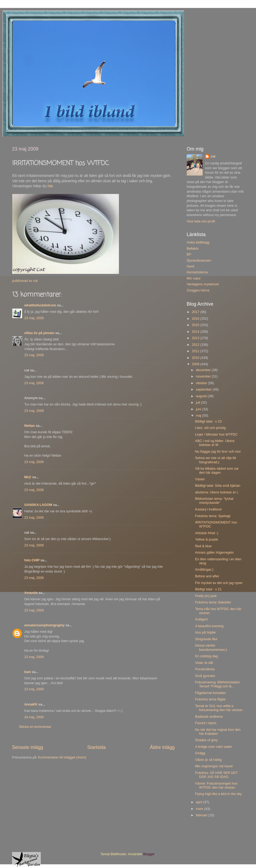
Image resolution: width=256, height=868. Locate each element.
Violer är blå (204, 663)
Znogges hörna (198, 290)
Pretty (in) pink (206, 596)
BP (189, 254)
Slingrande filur (206, 639)
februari (202, 815)
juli (199, 403)
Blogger (149, 854)
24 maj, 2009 (34, 717)
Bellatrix (193, 249)
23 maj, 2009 (34, 318)
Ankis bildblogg (198, 242)
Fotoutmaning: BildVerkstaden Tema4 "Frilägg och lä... (217, 684)
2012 (196, 345)
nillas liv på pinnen (39, 333)
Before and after (207, 576)
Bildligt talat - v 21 (208, 589)
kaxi (28, 672)
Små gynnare (205, 676)
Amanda (31, 593)
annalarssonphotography (44, 625)
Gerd (190, 266)
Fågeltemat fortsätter (210, 693)
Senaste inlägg (28, 747)
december (204, 370)
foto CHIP (32, 560)
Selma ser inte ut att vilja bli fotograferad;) (215, 460)
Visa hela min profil (201, 221)
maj (199, 416)
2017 (196, 312)
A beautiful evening (209, 626)
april (200, 802)
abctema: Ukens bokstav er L (217, 492)
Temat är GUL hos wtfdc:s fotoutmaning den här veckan (219, 708)
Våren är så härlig (208, 760)
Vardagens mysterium (203, 284)
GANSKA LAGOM (38, 505)
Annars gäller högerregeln (214, 553)
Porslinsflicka (205, 669)
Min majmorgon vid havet (214, 766)
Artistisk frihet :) (207, 533)
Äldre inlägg (162, 747)
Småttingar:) (204, 570)
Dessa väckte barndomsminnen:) (211, 648)
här (50, 186)
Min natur (194, 278)
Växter (200, 479)
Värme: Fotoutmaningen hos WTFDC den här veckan (216, 786)
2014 (196, 332)
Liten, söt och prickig (210, 428)
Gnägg (200, 753)
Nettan (29, 426)
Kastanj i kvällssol (208, 509)
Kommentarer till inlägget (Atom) (62, 757)
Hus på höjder (205, 632)
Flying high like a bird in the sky (218, 794)
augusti (202, 396)
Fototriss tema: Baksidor (213, 602)
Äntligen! (201, 619)
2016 (196, 319)
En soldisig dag (206, 656)
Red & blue (203, 546)
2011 (196, 351)
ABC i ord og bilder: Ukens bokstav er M (215, 443)
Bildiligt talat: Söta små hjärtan (217, 486)
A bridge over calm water (213, 747)
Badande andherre (209, 717)
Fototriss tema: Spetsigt (213, 516)
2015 (196, 325)
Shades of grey (206, 740)
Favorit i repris (206, 723)
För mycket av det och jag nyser (219, 583)
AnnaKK (31, 704)
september (204, 390)
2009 (196, 364)
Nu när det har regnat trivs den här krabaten (218, 732)
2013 (196, 338)
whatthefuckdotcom (40, 305)
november (204, 376)
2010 (196, 358)
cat (213, 156)
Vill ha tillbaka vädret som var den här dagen (217, 471)
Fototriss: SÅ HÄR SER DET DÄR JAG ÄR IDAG (216, 775)
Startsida (97, 747)
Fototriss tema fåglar (210, 699)
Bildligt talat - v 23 (208, 421)
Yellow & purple (206, 540)
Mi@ (28, 477)
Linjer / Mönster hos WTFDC (216, 435)
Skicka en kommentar (35, 727)
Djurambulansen (199, 261)
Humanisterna (197, 272)
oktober (202, 383)
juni (199, 409)
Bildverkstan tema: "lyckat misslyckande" (214, 501)
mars (200, 809)
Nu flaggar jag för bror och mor (218, 452)
